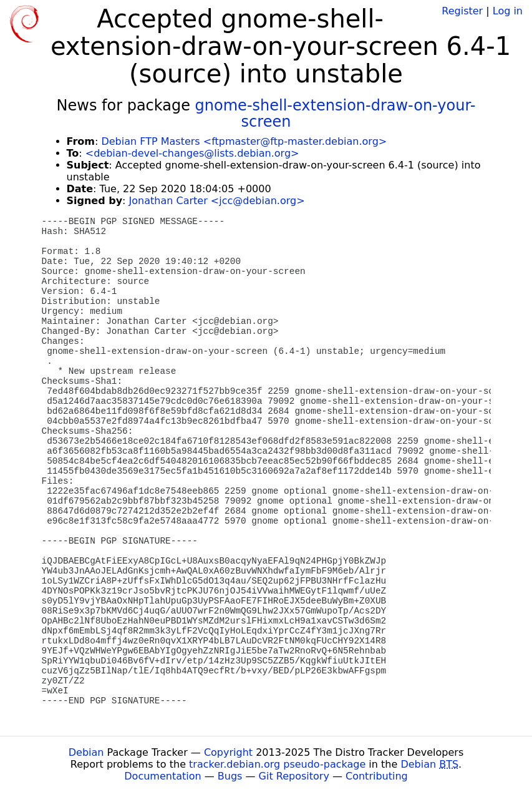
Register (462, 11)
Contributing (377, 776)
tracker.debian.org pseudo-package (277, 764)
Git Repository (294, 776)
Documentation (162, 776)
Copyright (228, 752)
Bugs (230, 776)
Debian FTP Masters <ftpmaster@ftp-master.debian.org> (244, 141)
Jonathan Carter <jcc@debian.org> (217, 201)
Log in (508, 11)
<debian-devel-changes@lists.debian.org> (192, 153)
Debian (86, 752)
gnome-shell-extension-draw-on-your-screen (336, 114)
